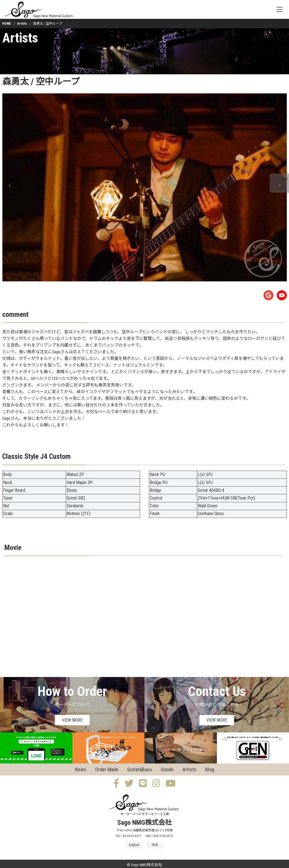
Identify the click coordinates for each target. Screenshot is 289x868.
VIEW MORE (72, 720)
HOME (7, 24)
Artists (22, 24)
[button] (9, 186)
